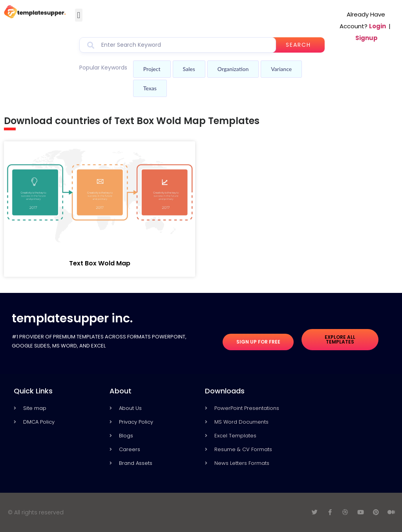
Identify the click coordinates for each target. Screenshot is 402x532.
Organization (233, 69)
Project (152, 69)
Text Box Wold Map (100, 263)
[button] (79, 15)
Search (299, 45)
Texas (150, 88)
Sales (189, 69)
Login (377, 26)
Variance (281, 69)
